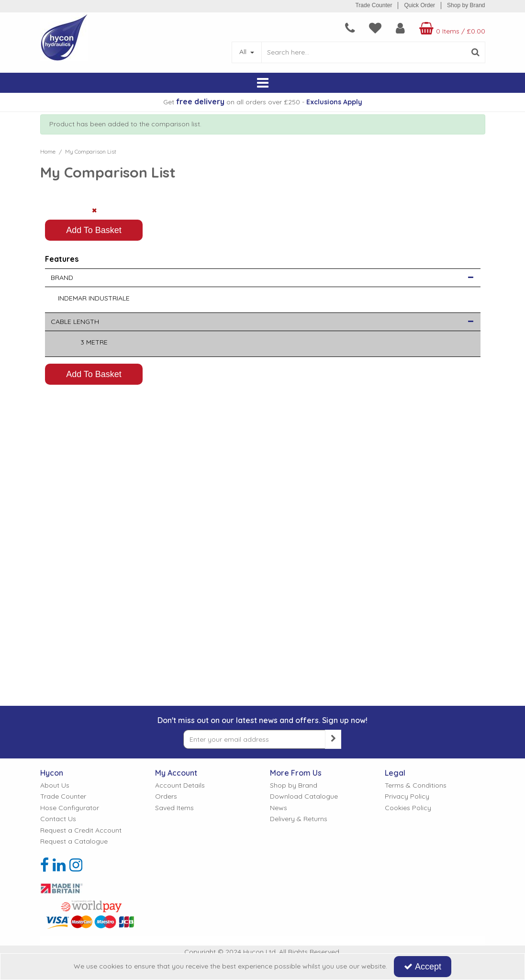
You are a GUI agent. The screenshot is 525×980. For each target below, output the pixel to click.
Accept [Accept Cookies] (423, 967)
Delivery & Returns (299, 819)
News (279, 808)
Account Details (180, 785)
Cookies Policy (408, 808)
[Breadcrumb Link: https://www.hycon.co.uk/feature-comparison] (91, 151)
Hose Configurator (70, 808)
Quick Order (419, 5)
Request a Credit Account (81, 830)
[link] (45, 865)
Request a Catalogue (74, 841)
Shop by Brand (466, 5)
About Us (55, 785)
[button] (471, 464)
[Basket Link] (451, 28)
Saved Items (174, 808)
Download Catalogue (304, 796)
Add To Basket (94, 416)
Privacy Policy (407, 796)
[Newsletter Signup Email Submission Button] (333, 739)
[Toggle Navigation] (263, 83)
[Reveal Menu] (263, 83)
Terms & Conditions (416, 785)
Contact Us (58, 819)
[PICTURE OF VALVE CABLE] (94, 251)
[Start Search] (476, 52)
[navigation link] (350, 28)
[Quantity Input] (94, 390)
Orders (166, 796)
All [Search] (244, 52)
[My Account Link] (400, 28)
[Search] (364, 52)
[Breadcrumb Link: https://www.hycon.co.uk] (48, 151)
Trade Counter (374, 5)
